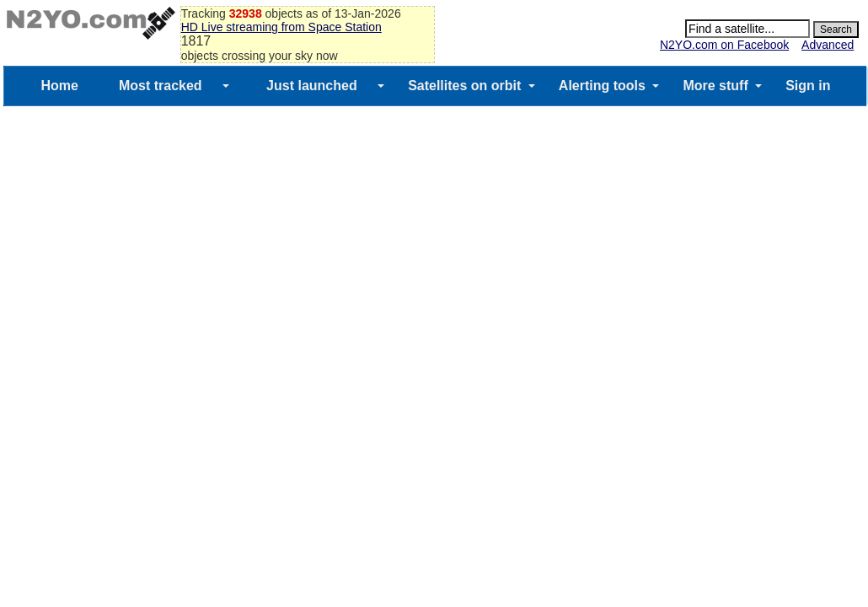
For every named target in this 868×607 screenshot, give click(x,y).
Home (59, 86)
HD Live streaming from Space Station (281, 27)
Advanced (828, 45)
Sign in (808, 86)
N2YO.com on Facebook (724, 45)
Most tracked (161, 86)
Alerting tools (602, 86)
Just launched (312, 86)
